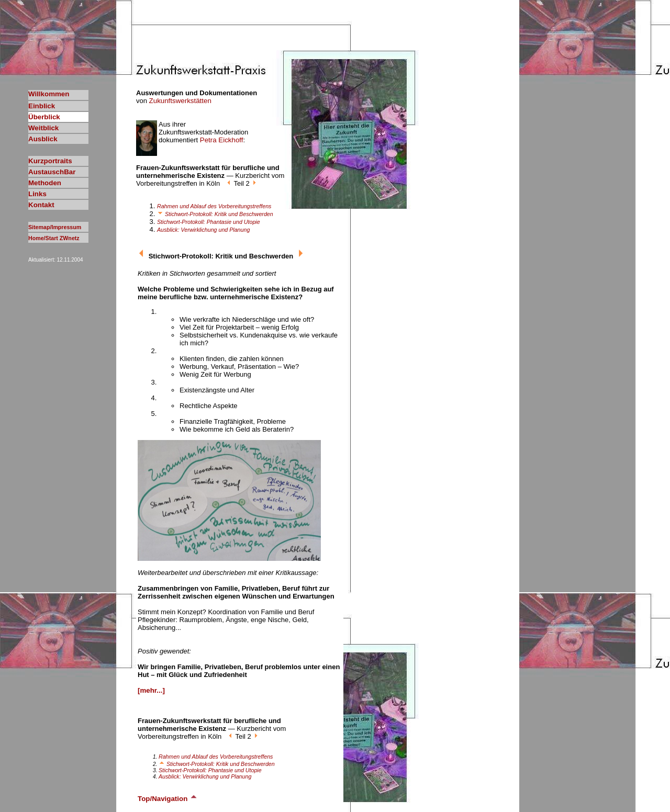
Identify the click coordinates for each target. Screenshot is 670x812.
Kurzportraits (50, 161)
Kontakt (41, 205)
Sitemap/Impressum (55, 227)
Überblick (44, 117)
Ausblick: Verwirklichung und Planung (203, 230)
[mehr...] (151, 690)
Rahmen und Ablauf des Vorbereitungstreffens (214, 206)
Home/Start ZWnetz (54, 238)
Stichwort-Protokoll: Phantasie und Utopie (209, 222)
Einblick (42, 106)
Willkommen (49, 94)
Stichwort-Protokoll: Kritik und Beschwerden (215, 214)
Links (37, 194)
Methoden (45, 183)
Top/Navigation (168, 799)
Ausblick (43, 139)
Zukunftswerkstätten (180, 101)
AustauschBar (52, 172)
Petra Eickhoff (222, 140)
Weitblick (43, 128)
